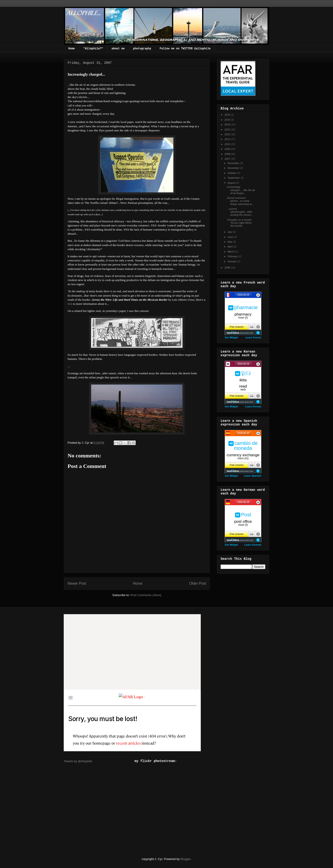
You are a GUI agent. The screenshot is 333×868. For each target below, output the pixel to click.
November (234, 168)
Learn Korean (253, 406)
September (234, 178)
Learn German (253, 545)
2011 (228, 139)
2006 (228, 268)
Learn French (253, 337)
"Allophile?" (93, 49)
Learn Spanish (253, 476)
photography (142, 49)
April (230, 247)
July (230, 232)
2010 (228, 144)
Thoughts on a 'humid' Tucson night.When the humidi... (239, 223)
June (231, 237)
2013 (228, 130)
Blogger (185, 859)
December (234, 163)
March (231, 252)
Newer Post (77, 583)
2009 (228, 149)
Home (72, 49)
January (232, 261)
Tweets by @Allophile (78, 761)
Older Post (198, 583)
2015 (228, 120)
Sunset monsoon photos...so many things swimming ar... (240, 201)
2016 (228, 115)
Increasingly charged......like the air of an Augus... (241, 190)
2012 (228, 134)
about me (118, 49)
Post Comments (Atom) (146, 595)
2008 (228, 154)
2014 (228, 125)
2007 (228, 159)
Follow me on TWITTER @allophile (185, 49)
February (233, 256)
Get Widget (231, 337)
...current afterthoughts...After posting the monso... (240, 212)
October (232, 173)
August (232, 183)
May (230, 242)
